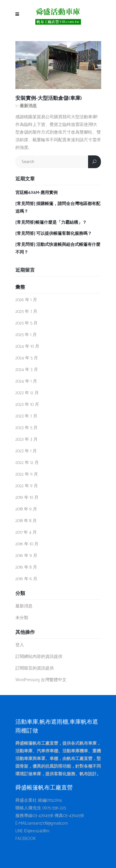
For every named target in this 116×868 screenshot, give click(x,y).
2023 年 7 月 (26, 416)
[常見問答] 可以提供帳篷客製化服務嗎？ (54, 234)
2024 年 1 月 (26, 381)
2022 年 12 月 (27, 463)
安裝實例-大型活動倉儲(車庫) (49, 98)
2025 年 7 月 (26, 311)
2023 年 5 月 (27, 428)
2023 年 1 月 (26, 451)
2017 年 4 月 (26, 532)
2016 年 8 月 (26, 567)
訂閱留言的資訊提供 (35, 668)
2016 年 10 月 (27, 544)
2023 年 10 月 (27, 405)
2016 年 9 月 (26, 556)
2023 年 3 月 (27, 439)
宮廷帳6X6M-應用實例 (36, 193)
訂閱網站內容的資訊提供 (39, 657)
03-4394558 (43, 816)
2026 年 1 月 (26, 300)
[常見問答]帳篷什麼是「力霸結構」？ (51, 222)
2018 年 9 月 (26, 509)
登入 (20, 645)
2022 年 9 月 (27, 486)
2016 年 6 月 (26, 579)
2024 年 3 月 (27, 370)
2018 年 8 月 (26, 521)
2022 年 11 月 (27, 474)
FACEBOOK (26, 839)
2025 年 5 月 (27, 323)
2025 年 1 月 (26, 335)
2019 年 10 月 (27, 498)
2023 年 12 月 (27, 393)
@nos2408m (39, 831)
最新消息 (28, 106)
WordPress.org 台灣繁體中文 (41, 680)
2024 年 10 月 (27, 346)
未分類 (22, 618)
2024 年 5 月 (27, 358)
